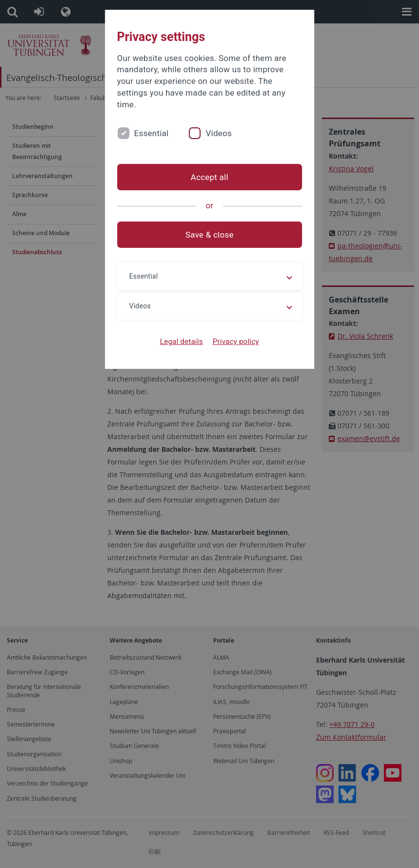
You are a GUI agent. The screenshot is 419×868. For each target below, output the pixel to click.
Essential (151, 133)
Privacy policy (236, 342)
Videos (219, 133)
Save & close (209, 235)
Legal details (181, 342)
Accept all (209, 177)
